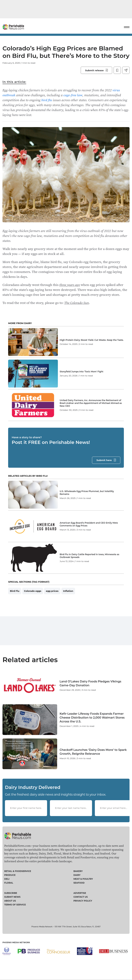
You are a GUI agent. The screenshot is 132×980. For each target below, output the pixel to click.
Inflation (68, 591)
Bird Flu (15, 591)
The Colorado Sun (77, 303)
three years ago (70, 285)
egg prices (52, 591)
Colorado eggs (33, 591)
